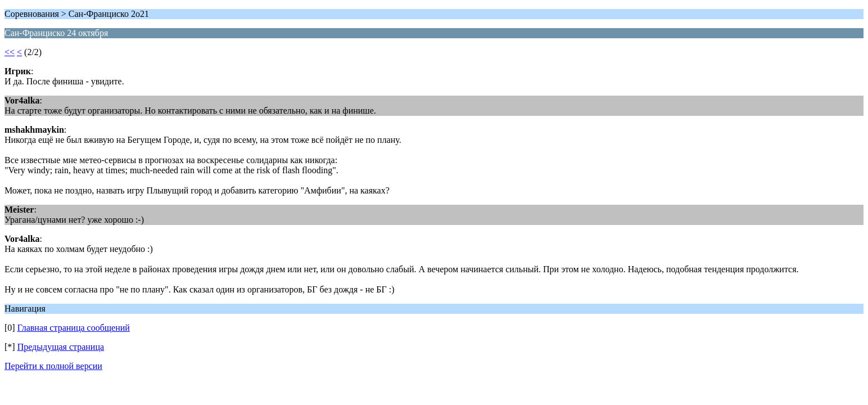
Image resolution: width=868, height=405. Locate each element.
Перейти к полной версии (53, 366)
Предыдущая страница (61, 347)
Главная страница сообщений (74, 328)
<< (10, 52)
